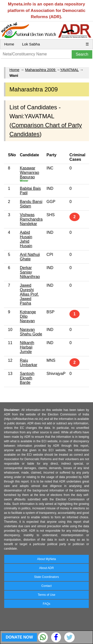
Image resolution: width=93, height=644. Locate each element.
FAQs (46, 604)
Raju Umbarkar (29, 363)
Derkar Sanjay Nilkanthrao (30, 272)
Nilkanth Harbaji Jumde (27, 347)
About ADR (46, 568)
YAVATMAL (69, 70)
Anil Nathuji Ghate (30, 257)
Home (9, 44)
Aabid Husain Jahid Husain (26, 239)
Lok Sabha (31, 44)
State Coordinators (46, 577)
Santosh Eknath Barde (27, 378)
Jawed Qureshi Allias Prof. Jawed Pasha (29, 294)
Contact (46, 586)
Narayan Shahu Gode (31, 332)
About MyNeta (46, 559)
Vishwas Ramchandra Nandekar (31, 219)
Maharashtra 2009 (41, 70)
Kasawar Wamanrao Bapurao (30, 173)
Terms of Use (46, 595)
